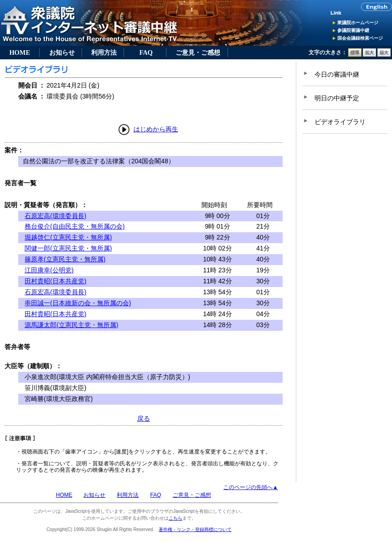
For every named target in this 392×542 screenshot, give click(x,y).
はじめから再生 (156, 129)
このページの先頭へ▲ (251, 487)
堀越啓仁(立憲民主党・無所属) (68, 237)
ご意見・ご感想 (198, 52)
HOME (20, 52)
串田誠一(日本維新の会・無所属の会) (78, 303)
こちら (175, 518)
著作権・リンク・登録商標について (195, 529)
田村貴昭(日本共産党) (55, 281)
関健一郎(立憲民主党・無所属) (68, 248)
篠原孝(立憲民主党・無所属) (65, 259)
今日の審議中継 (337, 74)
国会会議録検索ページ (360, 38)
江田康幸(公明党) (49, 270)
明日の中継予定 (337, 98)
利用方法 (104, 52)
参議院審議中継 (353, 30)
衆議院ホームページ (358, 23)
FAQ (146, 52)
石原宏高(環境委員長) (55, 216)
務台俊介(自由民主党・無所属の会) (75, 226)
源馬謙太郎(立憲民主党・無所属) (71, 325)
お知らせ (62, 52)
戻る (144, 418)
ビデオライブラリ (340, 122)
